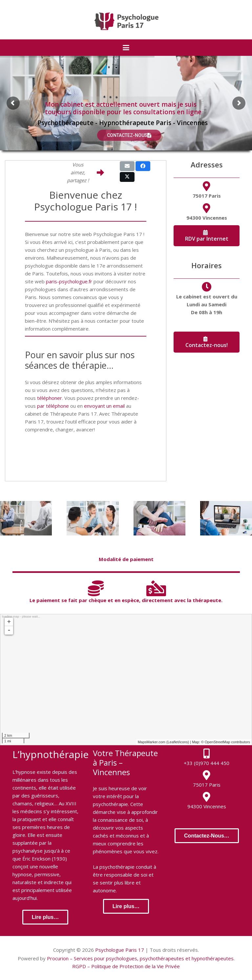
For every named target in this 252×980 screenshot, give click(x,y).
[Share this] (143, 166)
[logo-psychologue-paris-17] (126, 21)
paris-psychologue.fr (69, 281)
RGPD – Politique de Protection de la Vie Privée (126, 966)
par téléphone (53, 406)
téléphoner (50, 398)
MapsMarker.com (152, 742)
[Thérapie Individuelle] (26, 518)
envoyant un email (104, 406)
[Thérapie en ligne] (226, 518)
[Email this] (127, 166)
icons (184, 742)
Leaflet (173, 742)
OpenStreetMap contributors (227, 742)
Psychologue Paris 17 (120, 950)
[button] (126, 48)
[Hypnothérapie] (159, 518)
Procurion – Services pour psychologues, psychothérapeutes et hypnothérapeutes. (141, 958)
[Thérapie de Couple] (93, 518)
